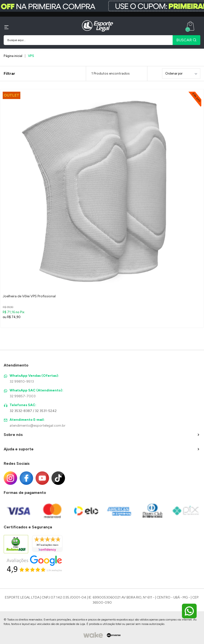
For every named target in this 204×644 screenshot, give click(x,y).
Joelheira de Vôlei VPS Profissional (29, 296)
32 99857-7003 (23, 396)
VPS (31, 56)
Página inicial (13, 56)
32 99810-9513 (22, 382)
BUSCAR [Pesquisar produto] (186, 40)
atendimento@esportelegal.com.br (38, 426)
